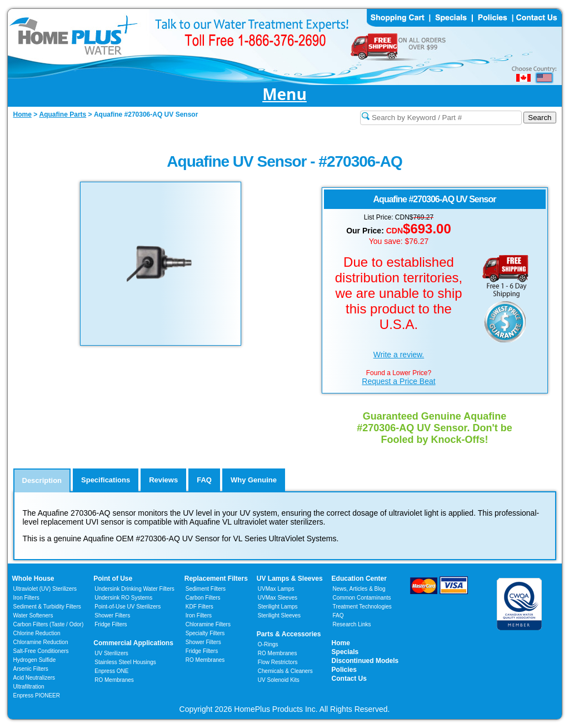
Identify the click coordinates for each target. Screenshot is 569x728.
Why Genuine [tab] (254, 480)
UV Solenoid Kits (279, 680)
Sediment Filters (206, 589)
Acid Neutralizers (34, 678)
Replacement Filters (216, 579)
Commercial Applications (133, 643)
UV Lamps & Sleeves (290, 579)
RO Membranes (114, 680)
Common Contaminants (362, 598)
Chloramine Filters (208, 624)
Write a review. (399, 355)
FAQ (338, 615)
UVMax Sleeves (278, 598)
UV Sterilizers (111, 653)
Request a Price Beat (398, 381)
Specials (345, 652)
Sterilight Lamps (278, 607)
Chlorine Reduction (37, 633)
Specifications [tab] (106, 480)
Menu (284, 95)
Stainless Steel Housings (125, 662)
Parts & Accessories (289, 634)
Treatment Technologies (362, 607)
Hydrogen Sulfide (35, 660)
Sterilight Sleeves (279, 615)
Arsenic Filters (31, 669)
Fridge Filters (111, 624)
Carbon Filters (49, 624)
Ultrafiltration (29, 687)
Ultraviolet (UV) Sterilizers (45, 589)
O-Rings (268, 644)
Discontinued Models (365, 661)
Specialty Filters (205, 633)
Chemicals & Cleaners (285, 671)
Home (341, 643)
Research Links (352, 624)
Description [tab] (42, 480)
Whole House (33, 579)
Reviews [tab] (163, 480)
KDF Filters (199, 607)
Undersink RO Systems (123, 598)
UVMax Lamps (276, 589)
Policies (344, 670)
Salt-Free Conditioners (41, 651)
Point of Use (113, 579)
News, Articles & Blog (359, 589)
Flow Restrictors (278, 662)
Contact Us (349, 679)
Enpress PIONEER (37, 695)
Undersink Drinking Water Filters (134, 589)
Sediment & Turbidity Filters (47, 607)
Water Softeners (33, 615)
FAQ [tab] (204, 480)
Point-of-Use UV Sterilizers (128, 607)
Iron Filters (26, 598)
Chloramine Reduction (41, 642)
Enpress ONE (111, 671)
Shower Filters (112, 615)
